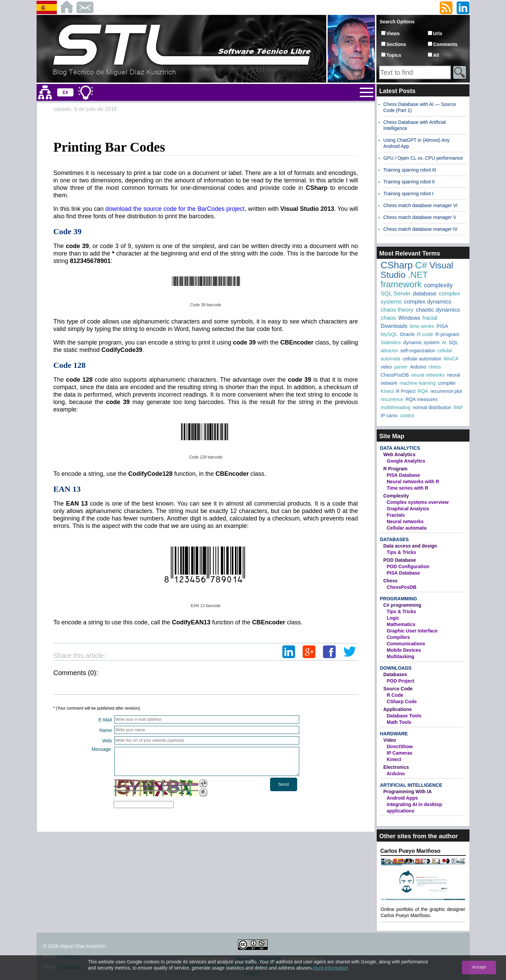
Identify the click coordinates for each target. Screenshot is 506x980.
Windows (409, 318)
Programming (399, 599)
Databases (394, 539)
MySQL (389, 334)
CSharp (397, 265)
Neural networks (405, 521)
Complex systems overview (418, 502)
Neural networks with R (413, 482)
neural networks (428, 375)
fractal (430, 318)
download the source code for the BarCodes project (175, 209)
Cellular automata (407, 528)
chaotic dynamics (438, 310)
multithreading (396, 407)
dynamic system (421, 342)
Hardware (394, 734)
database (424, 294)
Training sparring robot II (409, 182)
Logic (393, 618)
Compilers (398, 637)
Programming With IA (408, 792)
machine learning (417, 383)
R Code (395, 695)
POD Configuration (408, 566)
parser (401, 367)
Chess (391, 581)
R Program (396, 469)
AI (444, 342)
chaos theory (397, 310)
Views (393, 34)
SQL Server (396, 294)
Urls (438, 34)
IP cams (389, 416)
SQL (454, 342)
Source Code (398, 689)
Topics (394, 55)
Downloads (394, 326)
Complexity (396, 496)
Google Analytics (406, 461)
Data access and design (410, 546)
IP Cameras (400, 753)
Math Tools (399, 722)
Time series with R (408, 488)
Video (390, 740)
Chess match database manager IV (421, 229)
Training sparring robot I (409, 194)
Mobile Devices (404, 650)
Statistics (391, 342)
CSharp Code (402, 701)
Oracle (407, 334)
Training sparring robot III (410, 170)
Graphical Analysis (408, 509)
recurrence (392, 399)
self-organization (418, 351)
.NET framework (404, 280)
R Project (406, 391)
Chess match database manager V (420, 217)
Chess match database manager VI (421, 205)
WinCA (451, 359)
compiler (447, 383)
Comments (445, 44)
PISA (442, 326)
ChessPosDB (395, 375)
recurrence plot (446, 391)
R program (448, 334)
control (407, 416)
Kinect (387, 391)
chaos (388, 318)
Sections (396, 44)
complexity (438, 285)
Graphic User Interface (412, 631)
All (436, 55)
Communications (406, 644)
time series (422, 326)
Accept (479, 967)
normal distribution (432, 407)
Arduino (418, 367)
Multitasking (401, 656)
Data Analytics (400, 448)
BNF (458, 407)
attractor (389, 351)
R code (425, 334)
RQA (423, 391)
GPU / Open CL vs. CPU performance (423, 158)
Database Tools (404, 716)
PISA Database (403, 475)
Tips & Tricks (402, 552)
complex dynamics (428, 302)
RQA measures (422, 399)
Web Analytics (400, 454)
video (386, 367)
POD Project (401, 681)
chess (435, 367)
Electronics (396, 767)
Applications (398, 709)
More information (331, 968)
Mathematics (401, 624)
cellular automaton (422, 359)
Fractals (396, 515)
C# (421, 265)
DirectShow (400, 747)
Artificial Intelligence (411, 785)
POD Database (400, 560)
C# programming (402, 605)
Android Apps (402, 798)
